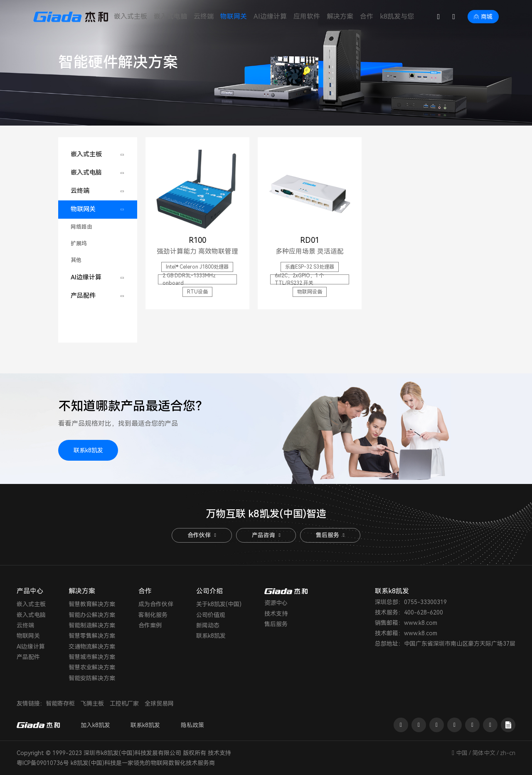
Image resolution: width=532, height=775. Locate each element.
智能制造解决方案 (92, 625)
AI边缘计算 (270, 16)
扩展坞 (79, 243)
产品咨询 (266, 535)
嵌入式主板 (131, 16)
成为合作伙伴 (156, 604)
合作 (367, 16)
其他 (76, 260)
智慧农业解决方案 (92, 667)
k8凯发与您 (397, 16)
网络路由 (81, 227)
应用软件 (307, 16)
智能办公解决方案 (92, 615)
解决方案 (340, 16)
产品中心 (30, 591)
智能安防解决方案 (92, 678)
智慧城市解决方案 (92, 657)
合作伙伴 (202, 535)
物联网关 (234, 16)
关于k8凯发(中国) (219, 604)
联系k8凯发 (88, 450)
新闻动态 (208, 625)
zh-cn (508, 753)
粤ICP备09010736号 (43, 763)
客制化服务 (153, 615)
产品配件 (83, 296)
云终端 (204, 16)
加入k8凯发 (95, 725)
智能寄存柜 (60, 703)
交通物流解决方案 (92, 647)
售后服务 (330, 535)
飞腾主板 (92, 703)
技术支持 (276, 614)
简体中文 (484, 753)
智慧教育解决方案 (92, 604)
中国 (462, 753)
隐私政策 (193, 725)
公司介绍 (209, 591)
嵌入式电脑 (170, 16)
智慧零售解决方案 (92, 636)
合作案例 (150, 625)
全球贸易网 (159, 703)
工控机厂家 (124, 703)
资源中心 (276, 603)
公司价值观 (211, 615)
